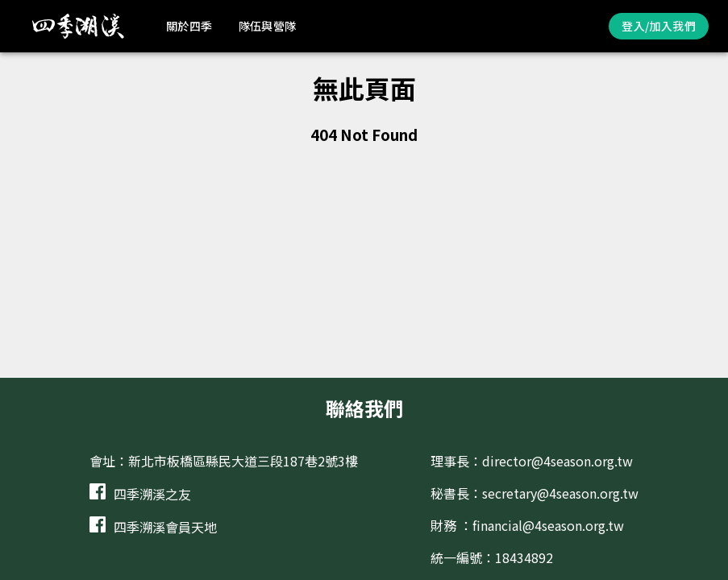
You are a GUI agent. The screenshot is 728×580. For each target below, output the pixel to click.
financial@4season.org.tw (548, 525)
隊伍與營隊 (268, 26)
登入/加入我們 (659, 26)
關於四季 (189, 26)
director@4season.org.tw (557, 461)
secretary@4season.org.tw (560, 493)
